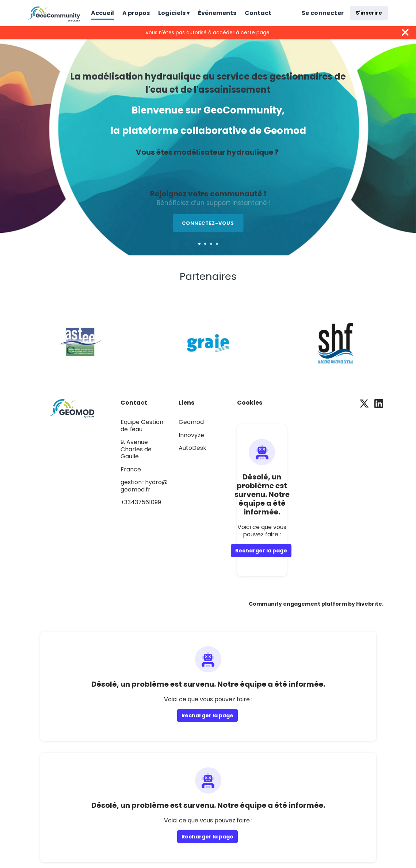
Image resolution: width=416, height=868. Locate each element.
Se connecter (323, 13)
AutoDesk (192, 448)
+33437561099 (141, 502)
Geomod (191, 422)
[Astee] (80, 342)
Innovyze (191, 435)
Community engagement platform (298, 604)
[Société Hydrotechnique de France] (336, 342)
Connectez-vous (208, 223)
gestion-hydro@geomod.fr (144, 486)
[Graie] (208, 342)
